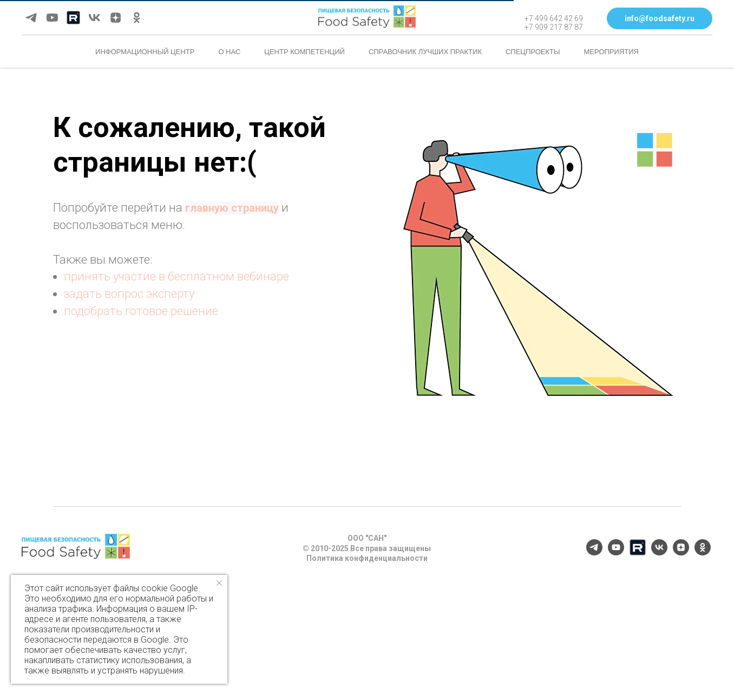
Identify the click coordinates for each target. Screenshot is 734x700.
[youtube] (52, 18)
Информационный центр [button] (145, 52)
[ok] (137, 18)
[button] (660, 18)
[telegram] (31, 18)
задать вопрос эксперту (129, 294)
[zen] (116, 18)
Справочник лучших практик (425, 52)
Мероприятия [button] (611, 52)
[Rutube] (73, 18)
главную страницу (232, 208)
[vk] (94, 18)
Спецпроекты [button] (533, 52)
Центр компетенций (304, 52)
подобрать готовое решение (141, 311)
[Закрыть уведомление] (219, 583)
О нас (229, 52)
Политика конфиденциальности (367, 558)
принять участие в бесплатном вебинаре (176, 276)
